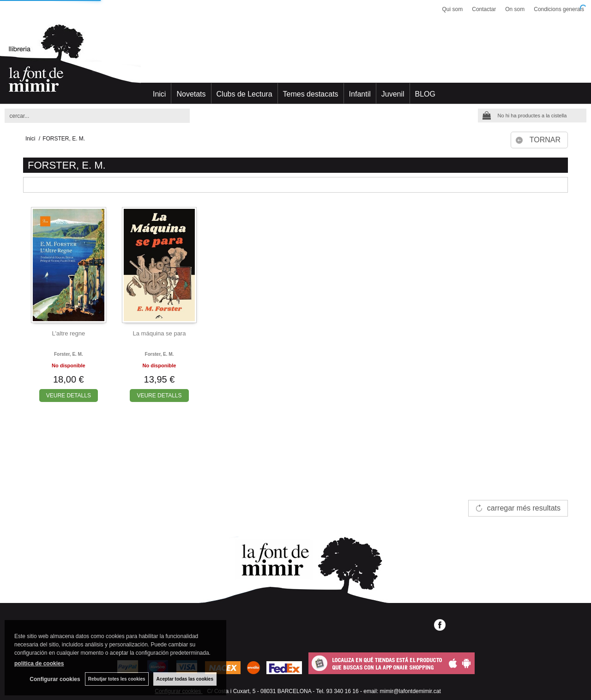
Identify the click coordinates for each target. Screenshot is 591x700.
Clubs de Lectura (244, 94)
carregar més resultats (524, 508)
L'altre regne (68, 333)
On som (515, 9)
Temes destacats (311, 94)
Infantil (360, 94)
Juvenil (393, 94)
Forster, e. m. (69, 354)
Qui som (453, 9)
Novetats (191, 94)
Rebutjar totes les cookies (117, 679)
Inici (159, 94)
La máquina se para (160, 333)
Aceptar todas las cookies (185, 679)
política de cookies (39, 663)
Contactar (484, 9)
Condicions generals (559, 9)
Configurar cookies (55, 679)
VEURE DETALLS (69, 396)
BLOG (425, 94)
